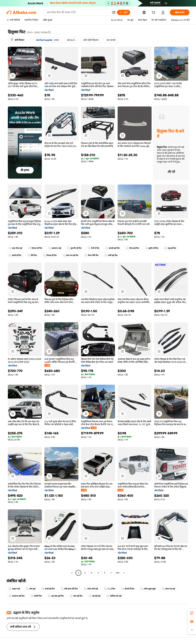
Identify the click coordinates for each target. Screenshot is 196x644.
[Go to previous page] (72, 573)
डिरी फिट (32, 255)
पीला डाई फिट (132, 248)
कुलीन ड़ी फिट (152, 248)
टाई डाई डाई (94, 596)
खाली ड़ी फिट (15, 255)
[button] (114, 12)
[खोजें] (124, 12)
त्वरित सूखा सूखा (148, 589)
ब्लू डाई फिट (170, 248)
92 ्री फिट (110, 589)
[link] (192, 613)
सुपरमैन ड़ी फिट (74, 248)
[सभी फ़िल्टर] (17, 40)
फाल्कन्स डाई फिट (17, 596)
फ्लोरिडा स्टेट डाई (114, 596)
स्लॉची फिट (36, 596)
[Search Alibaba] (78, 12)
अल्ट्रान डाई (14, 589)
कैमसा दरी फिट (35, 248)
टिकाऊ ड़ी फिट (50, 255)
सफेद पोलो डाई (91, 589)
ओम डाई (31, 589)
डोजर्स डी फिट (128, 589)
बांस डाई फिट (76, 596)
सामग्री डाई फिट (113, 248)
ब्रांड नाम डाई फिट (71, 255)
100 (118, 573)
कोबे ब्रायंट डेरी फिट (69, 589)
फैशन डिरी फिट (92, 255)
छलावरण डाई (55, 248)
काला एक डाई (168, 589)
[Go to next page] (124, 573)
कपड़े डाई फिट (48, 589)
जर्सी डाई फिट (111, 255)
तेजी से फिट (94, 248)
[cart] (154, 13)
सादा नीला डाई (15, 248)
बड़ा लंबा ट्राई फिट (56, 596)
